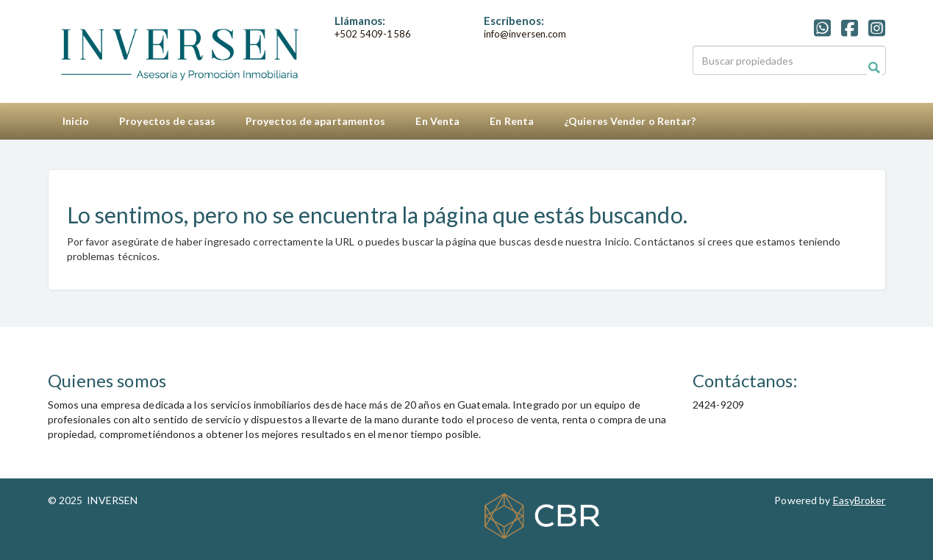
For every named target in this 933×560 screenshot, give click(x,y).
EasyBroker (859, 500)
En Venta (437, 121)
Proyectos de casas (167, 121)
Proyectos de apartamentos (316, 121)
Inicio (76, 121)
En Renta (512, 121)
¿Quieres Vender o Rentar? (630, 121)
